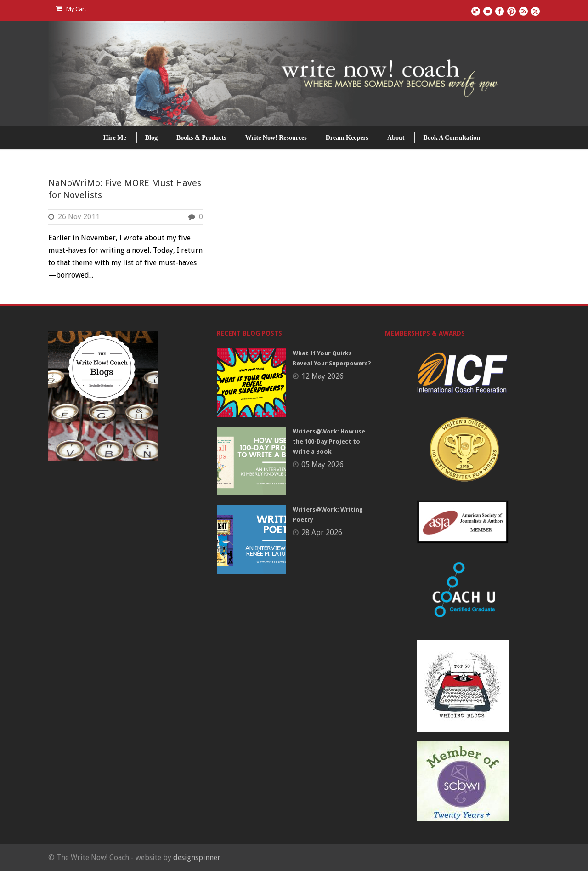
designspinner (197, 857)
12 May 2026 (322, 376)
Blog (151, 138)
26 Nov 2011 (79, 217)
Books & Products (201, 138)
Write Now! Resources (276, 138)
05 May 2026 (322, 464)
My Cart (71, 9)
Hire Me (115, 138)
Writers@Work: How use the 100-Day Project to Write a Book (329, 441)
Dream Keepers (347, 138)
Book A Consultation (452, 138)
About (396, 138)
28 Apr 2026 (322, 532)
